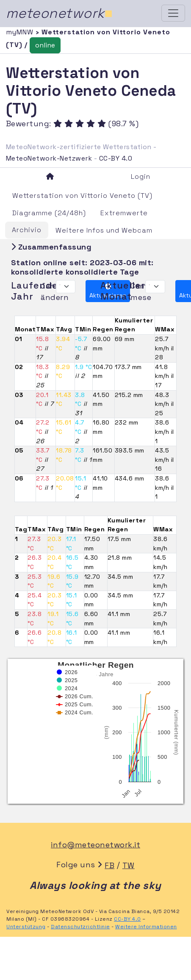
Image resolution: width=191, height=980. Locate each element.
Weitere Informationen (146, 927)
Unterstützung (26, 927)
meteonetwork (60, 13)
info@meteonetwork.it (95, 845)
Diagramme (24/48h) (49, 213)
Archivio (27, 230)
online (45, 45)
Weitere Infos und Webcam (104, 230)
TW (129, 865)
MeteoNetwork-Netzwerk (49, 158)
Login (141, 176)
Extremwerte (124, 213)
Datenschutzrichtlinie (80, 927)
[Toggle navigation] (173, 13)
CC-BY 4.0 (116, 158)
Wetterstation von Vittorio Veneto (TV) (82, 196)
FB (109, 865)
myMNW (21, 32)
